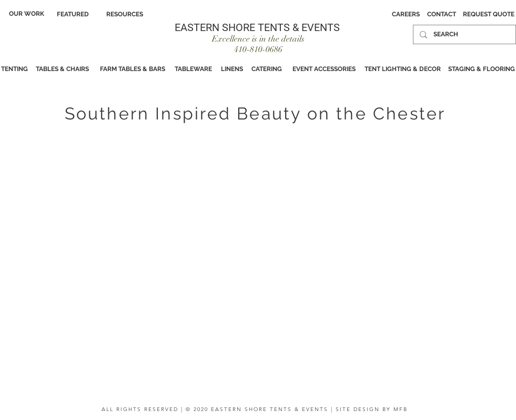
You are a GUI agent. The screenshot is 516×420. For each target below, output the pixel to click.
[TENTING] (15, 69)
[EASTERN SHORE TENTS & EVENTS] (257, 27)
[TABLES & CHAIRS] (63, 69)
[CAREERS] (406, 14)
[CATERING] (267, 69)
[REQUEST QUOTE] (489, 14)
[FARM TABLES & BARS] (133, 69)
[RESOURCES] (125, 14)
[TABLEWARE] (194, 69)
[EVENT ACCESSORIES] (324, 69)
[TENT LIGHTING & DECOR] (403, 69)
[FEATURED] (73, 14)
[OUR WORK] (27, 14)
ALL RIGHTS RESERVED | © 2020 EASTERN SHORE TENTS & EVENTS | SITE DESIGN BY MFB (255, 409)
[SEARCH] (463, 34)
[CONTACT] (442, 14)
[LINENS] (232, 69)
